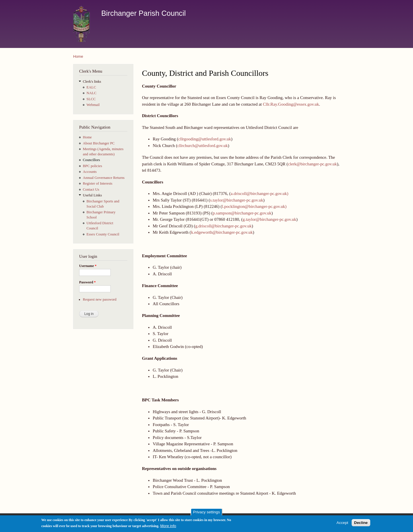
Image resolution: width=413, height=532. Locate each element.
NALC (92, 93)
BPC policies (92, 166)
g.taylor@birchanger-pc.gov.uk (269, 219)
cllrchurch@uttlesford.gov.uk (202, 146)
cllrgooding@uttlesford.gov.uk (205, 139)
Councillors (91, 160)
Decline (361, 524)
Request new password (100, 299)
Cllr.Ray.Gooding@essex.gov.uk (291, 104)
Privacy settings (206, 514)
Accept (342, 524)
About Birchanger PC (99, 143)
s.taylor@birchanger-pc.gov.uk (236, 200)
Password (87, 282)
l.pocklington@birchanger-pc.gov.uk (254, 206)
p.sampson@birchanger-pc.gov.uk (242, 213)
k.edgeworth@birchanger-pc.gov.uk (222, 232)
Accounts (90, 172)
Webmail (93, 105)
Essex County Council (103, 234)
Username (88, 266)
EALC (91, 87)
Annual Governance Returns (104, 178)
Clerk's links (92, 82)
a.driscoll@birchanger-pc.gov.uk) (259, 194)
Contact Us (91, 189)
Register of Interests (98, 183)
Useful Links (92, 195)
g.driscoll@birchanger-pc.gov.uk (224, 226)
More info (168, 528)
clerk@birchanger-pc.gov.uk (312, 164)
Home (78, 56)
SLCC (91, 99)
